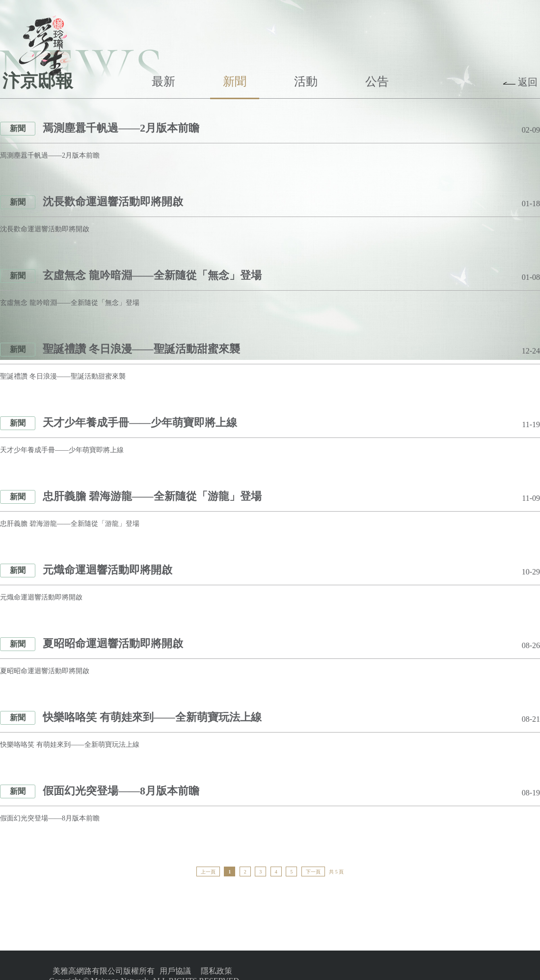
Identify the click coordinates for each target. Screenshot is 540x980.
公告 (377, 82)
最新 (163, 82)
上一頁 (208, 872)
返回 (528, 82)
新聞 (235, 82)
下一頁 (313, 872)
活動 (306, 82)
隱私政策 (216, 971)
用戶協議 (175, 971)
